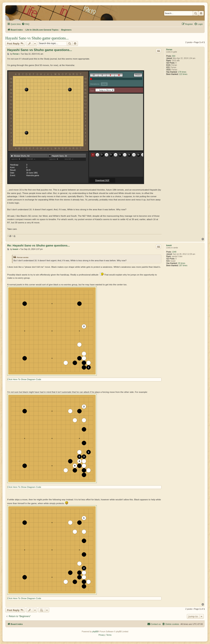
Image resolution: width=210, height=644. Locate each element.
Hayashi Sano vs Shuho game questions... (37, 38)
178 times (182, 72)
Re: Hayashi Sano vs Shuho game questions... (38, 245)
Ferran (169, 50)
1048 (174, 252)
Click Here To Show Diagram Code (24, 379)
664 (174, 56)
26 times (182, 263)
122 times (183, 74)
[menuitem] (25, 24)
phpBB (95, 632)
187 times (183, 266)
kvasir (169, 245)
